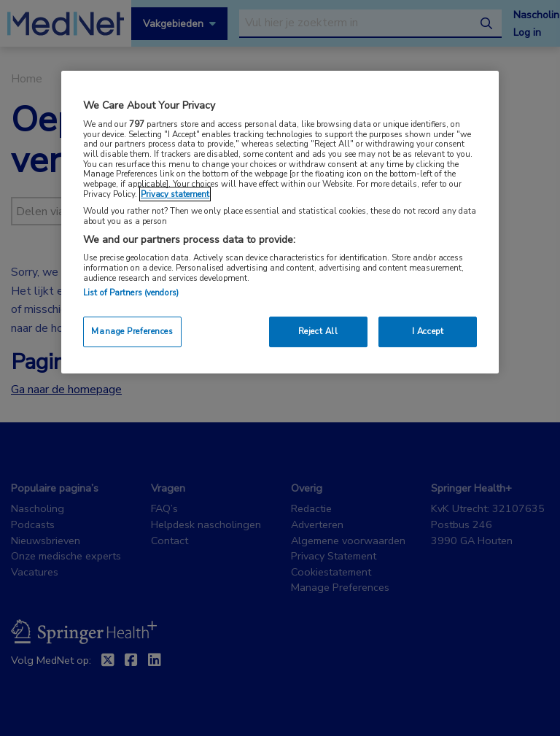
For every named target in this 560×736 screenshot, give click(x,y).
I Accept (428, 331)
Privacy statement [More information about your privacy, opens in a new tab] (175, 194)
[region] (280, 222)
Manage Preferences (132, 331)
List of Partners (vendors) (131, 293)
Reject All (318, 331)
